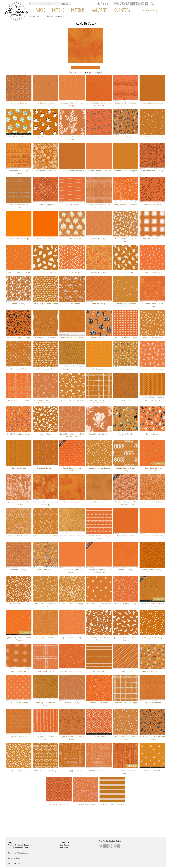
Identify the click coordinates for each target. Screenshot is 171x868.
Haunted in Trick (99, 338)
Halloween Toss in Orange (19, 338)
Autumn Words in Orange (126, 103)
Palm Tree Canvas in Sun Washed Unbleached (126, 503)
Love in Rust (45, 434)
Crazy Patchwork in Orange (152, 171)
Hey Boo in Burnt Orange (45, 369)
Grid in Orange (99, 304)
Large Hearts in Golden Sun (72, 400)
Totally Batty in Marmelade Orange (152, 738)
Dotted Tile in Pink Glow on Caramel (99, 206)
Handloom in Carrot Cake (72, 338)
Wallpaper (100, 10)
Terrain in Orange (72, 703)
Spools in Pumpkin (19, 671)
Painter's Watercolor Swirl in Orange (45, 503)
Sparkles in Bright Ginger (126, 604)
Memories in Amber (45, 468)
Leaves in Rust (126, 400)
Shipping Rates (14, 858)
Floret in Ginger (99, 239)
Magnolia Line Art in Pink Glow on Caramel (72, 435)
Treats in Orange (19, 770)
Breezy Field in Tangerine (99, 137)
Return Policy (14, 863)
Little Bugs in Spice (152, 400)
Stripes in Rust (126, 671)
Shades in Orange (126, 570)
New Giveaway (148, 11)
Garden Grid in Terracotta (152, 239)
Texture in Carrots (152, 703)
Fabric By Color (37, 17)
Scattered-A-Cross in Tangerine (72, 571)
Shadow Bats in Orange (152, 570)
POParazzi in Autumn (126, 536)
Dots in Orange (72, 205)
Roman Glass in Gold (45, 570)
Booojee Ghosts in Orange (45, 137)
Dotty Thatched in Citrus (126, 205)
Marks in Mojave (19, 468)
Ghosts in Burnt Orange (45, 272)
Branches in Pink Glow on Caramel (72, 138)
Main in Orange (152, 434)
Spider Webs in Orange (72, 637)
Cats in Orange (126, 137)
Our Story (122, 10)
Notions (58, 10)
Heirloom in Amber (19, 369)
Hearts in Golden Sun (152, 338)
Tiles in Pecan (99, 737)
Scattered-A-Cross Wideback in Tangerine (99, 571)
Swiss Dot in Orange (19, 703)
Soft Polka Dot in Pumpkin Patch (99, 605)
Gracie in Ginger (72, 304)
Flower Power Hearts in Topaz (126, 240)
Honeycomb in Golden (72, 369)
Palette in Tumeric (99, 502)
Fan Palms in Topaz (72, 239)
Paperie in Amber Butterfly (152, 502)
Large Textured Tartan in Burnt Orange (99, 401)
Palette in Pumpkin (72, 502)
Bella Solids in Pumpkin (152, 103)
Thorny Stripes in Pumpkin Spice (45, 738)
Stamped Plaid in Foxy (45, 671)
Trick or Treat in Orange (45, 770)
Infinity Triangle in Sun (99, 369)
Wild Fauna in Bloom (85, 804)
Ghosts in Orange (72, 272)
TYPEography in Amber (72, 770)
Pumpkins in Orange (19, 570)
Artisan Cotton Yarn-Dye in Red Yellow (99, 104)
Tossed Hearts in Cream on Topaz (126, 738)
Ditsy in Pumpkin (45, 205)
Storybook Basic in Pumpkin (72, 671)
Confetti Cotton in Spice (126, 171)
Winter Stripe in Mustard (112, 804)
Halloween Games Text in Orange (152, 305)
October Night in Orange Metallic (152, 469)
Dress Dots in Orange (152, 205)
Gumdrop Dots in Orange (126, 304)
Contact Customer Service (19, 848)
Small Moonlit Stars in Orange (45, 605)
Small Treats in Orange (72, 604)
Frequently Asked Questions (20, 845)
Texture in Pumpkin (19, 737)
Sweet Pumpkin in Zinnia (152, 671)
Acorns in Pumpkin (19, 103)
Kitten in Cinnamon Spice (152, 369)
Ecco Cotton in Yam (45, 239)
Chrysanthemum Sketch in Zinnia (45, 172)
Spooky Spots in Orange (152, 637)
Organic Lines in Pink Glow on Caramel (19, 503)
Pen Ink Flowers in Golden (72, 536)
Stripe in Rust (99, 671)
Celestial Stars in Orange (152, 137)
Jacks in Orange (126, 369)
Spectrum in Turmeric (45, 637)
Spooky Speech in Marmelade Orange (126, 639)
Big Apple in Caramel (19, 137)
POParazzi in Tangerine (152, 536)
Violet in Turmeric (152, 770)
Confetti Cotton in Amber (72, 171)
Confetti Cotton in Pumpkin (99, 171)
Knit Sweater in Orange (19, 400)
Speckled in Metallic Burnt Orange (19, 639)
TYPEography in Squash (99, 770)
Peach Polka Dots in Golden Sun (45, 537)
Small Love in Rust (19, 604)
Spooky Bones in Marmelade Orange (99, 639)
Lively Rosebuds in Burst (19, 434)
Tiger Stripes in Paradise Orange (72, 738)
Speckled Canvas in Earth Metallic (152, 605)
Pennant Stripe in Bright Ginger (99, 537)
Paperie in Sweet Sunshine (19, 536)
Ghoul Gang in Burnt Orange (45, 304)
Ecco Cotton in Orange (19, 239)
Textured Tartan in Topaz (126, 703)
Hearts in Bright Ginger (126, 338)
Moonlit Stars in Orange (99, 468)
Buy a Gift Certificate (18, 853)
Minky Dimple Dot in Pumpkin (72, 469)
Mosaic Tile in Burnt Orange (126, 469)
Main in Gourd (126, 434)
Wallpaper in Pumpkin (59, 804)
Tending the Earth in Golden (45, 704)
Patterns (78, 10)
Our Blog (64, 848)
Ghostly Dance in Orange (19, 272)
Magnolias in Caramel (99, 434)
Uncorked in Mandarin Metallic (126, 772)
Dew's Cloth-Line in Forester (19, 206)
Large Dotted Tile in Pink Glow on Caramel (45, 401)
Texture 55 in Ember (99, 703)
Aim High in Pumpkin (45, 103)
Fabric (41, 10)
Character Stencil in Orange (19, 172)
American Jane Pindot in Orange (72, 104)
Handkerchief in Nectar (45, 338)
